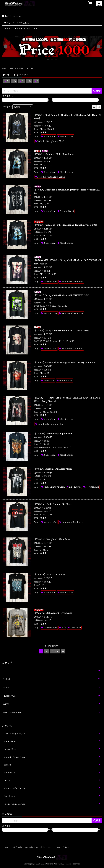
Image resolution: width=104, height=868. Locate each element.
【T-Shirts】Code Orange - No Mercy (53, 504)
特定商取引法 (31, 847)
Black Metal (49, 136)
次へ (55, 651)
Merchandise (67, 136)
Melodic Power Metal (15, 757)
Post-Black (9, 796)
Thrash (7, 765)
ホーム (4, 68)
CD (5, 671)
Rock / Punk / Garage (14, 804)
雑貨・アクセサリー (12, 712)
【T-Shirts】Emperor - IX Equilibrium (53, 434)
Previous (5, 46)
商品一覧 (18, 847)
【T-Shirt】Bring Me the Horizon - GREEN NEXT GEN (61, 295)
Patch (6, 687)
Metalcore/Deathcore (72, 282)
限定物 (6, 704)
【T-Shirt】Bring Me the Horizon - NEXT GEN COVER (61, 330)
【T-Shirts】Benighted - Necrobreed (53, 539)
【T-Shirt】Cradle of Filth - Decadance (54, 154)
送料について (47, 847)
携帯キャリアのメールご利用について (22, 28)
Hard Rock (75, 628)
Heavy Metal (10, 749)
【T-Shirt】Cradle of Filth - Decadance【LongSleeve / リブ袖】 (66, 225)
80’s (64, 628)
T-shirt (11, 68)
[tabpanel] (52, 46)
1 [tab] (48, 59)
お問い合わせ (63, 847)
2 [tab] (52, 59)
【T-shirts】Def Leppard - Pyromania (53, 613)
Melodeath (49, 380)
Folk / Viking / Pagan (54, 487)
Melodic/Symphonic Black (51, 141)
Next (99, 46)
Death (7, 780)
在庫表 (43, 132)
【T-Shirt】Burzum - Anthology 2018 (53, 469)
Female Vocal (67, 211)
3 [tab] (56, 59)
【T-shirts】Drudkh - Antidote (50, 574)
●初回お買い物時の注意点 (17, 23)
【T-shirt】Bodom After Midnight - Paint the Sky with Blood (65, 362)
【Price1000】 (10, 696)
